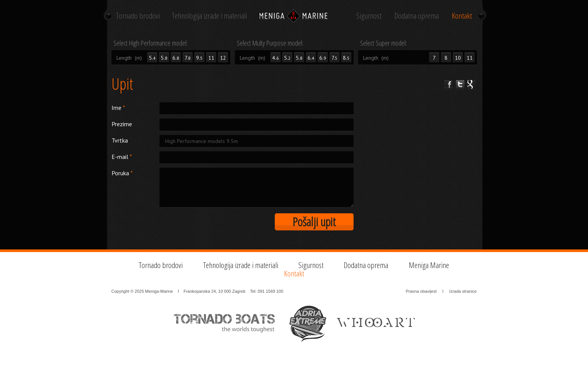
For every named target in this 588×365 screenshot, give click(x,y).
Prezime (122, 124)
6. (176, 58)
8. (346, 58)
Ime (118, 108)
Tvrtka (120, 140)
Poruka (122, 173)
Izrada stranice (463, 291)
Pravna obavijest (421, 291)
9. (199, 58)
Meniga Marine (429, 265)
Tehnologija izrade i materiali (210, 16)
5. (164, 58)
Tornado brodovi (138, 16)
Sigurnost (369, 16)
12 (223, 58)
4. (276, 58)
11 (211, 58)
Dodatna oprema (417, 16)
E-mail (122, 157)
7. (188, 58)
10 (458, 58)
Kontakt (462, 16)
